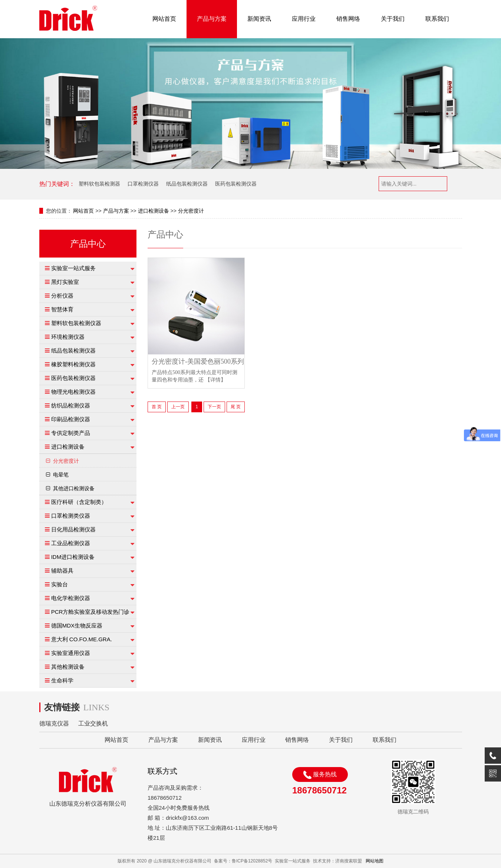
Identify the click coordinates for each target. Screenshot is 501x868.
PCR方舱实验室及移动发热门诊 (90, 612)
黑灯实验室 (65, 282)
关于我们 (393, 19)
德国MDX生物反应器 (77, 625)
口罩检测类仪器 (71, 516)
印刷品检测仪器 (71, 419)
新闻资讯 (259, 19)
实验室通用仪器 (71, 653)
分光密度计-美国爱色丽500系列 (198, 362)
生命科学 (62, 680)
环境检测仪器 (68, 337)
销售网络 (348, 19)
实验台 (60, 584)
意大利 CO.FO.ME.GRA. (82, 639)
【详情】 (215, 380)
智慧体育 (62, 309)
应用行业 (304, 19)
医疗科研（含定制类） (79, 502)
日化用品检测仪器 (73, 529)
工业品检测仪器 (71, 543)
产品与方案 (212, 19)
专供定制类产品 (71, 433)
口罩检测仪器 (143, 184)
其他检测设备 (68, 667)
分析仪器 (62, 296)
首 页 (157, 407)
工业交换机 (93, 723)
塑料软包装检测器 (99, 184)
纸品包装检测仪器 (187, 184)
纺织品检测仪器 (71, 405)
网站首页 (164, 19)
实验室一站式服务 (73, 268)
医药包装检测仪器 (236, 184)
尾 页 (236, 407)
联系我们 (437, 19)
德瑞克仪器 (54, 723)
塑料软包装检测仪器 (76, 323)
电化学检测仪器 (71, 598)
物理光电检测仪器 (73, 392)
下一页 (214, 407)
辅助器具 (62, 571)
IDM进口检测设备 (73, 557)
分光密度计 (191, 211)
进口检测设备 (154, 211)
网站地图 (375, 861)
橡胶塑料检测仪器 (73, 364)
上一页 (178, 407)
